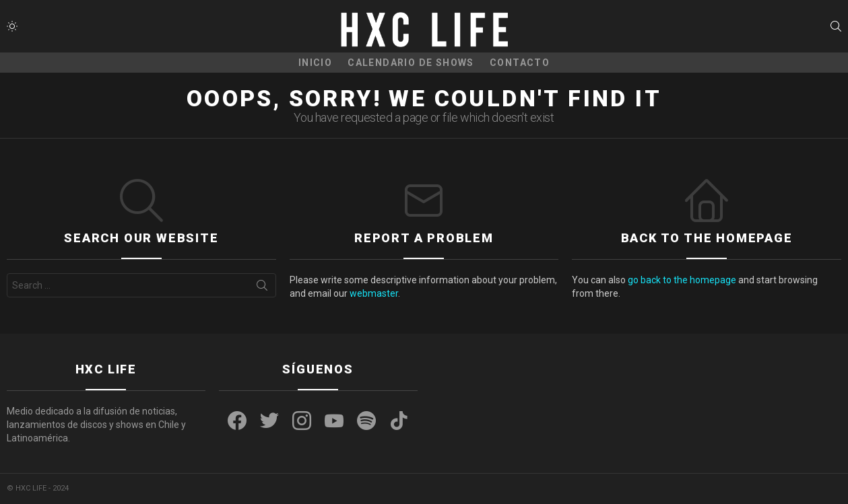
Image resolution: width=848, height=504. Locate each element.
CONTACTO (520, 63)
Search (262, 288)
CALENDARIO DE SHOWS (411, 63)
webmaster (374, 293)
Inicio (315, 63)
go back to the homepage (682, 280)
